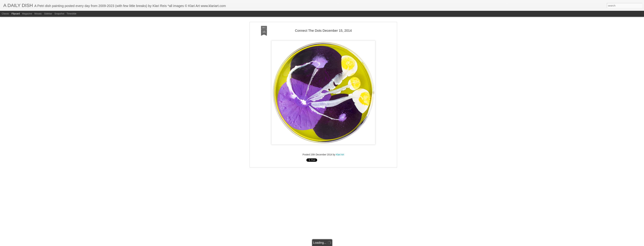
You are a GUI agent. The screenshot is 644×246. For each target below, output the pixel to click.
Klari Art (340, 102)
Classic (5, 14)
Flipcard (16, 14)
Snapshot (59, 14)
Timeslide (71, 14)
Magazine (27, 14)
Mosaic (38, 14)
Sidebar (48, 14)
